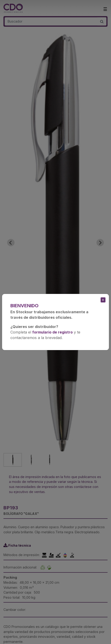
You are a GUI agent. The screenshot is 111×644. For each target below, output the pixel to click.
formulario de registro (52, 332)
